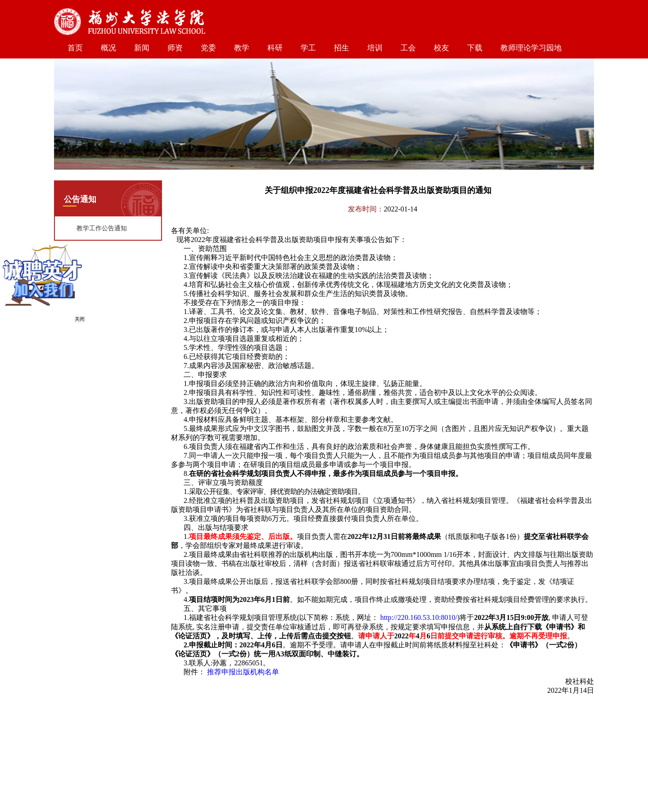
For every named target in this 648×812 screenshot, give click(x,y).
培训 (375, 48)
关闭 (79, 320)
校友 (441, 48)
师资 (175, 48)
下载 (475, 48)
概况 (108, 48)
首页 (75, 48)
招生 (342, 48)
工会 (408, 48)
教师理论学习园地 (531, 48)
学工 (308, 48)
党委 (208, 48)
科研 (275, 48)
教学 (242, 48)
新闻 (142, 48)
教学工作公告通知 (102, 228)
